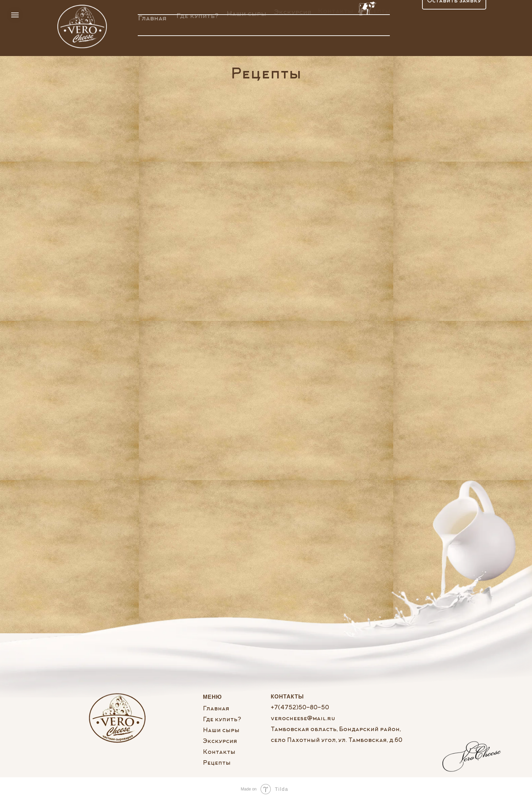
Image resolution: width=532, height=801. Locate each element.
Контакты (219, 752)
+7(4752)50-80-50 (300, 708)
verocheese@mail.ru (303, 719)
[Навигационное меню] (15, 15)
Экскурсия (220, 742)
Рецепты (217, 763)
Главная (152, 16)
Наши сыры (246, 12)
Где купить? (197, 14)
